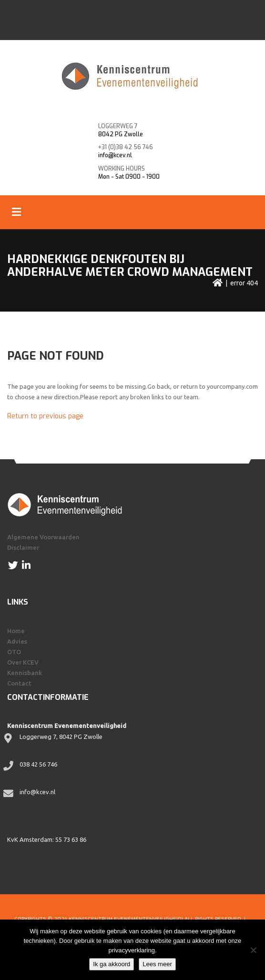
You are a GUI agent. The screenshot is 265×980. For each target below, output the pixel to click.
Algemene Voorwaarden (43, 537)
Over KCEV (23, 662)
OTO (14, 652)
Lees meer (157, 964)
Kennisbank (25, 673)
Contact (19, 683)
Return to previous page (45, 416)
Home (16, 631)
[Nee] (253, 950)
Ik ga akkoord (112, 964)
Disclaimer (23, 547)
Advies (17, 641)
